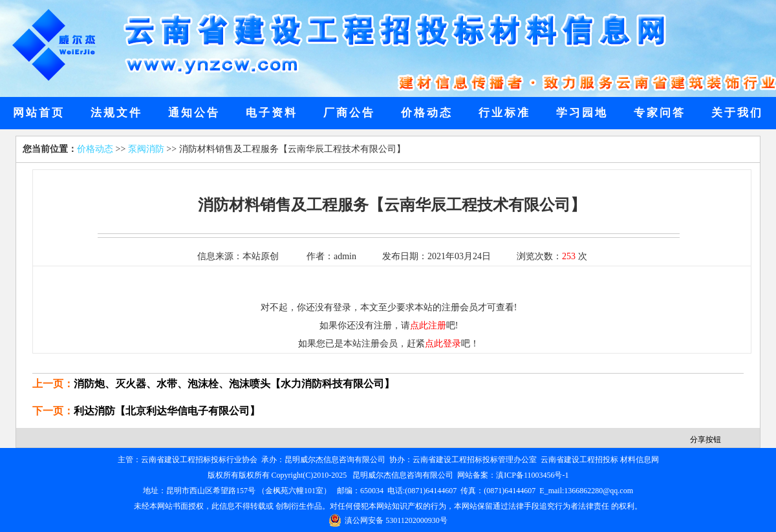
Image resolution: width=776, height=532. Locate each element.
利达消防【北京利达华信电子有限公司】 (167, 411)
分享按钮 (706, 440)
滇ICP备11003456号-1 (532, 475)
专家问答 (660, 113)
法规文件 (116, 113)
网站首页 (39, 113)
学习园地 (582, 113)
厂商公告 (349, 113)
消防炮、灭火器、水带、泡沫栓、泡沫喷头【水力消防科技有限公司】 (234, 384)
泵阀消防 (146, 149)
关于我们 (737, 113)
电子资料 (272, 113)
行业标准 (504, 113)
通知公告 (194, 113)
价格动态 (427, 113)
